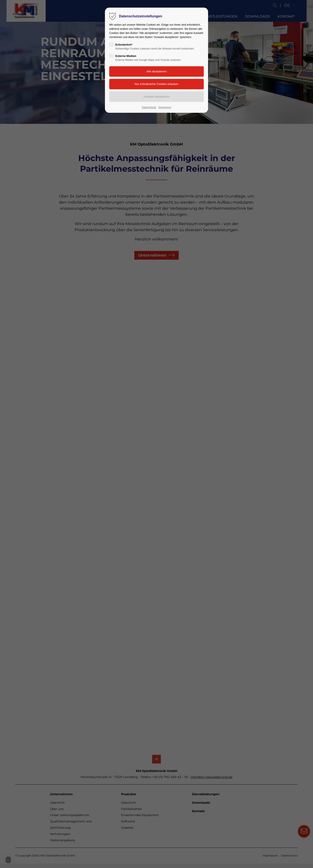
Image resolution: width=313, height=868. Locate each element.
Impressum (165, 107)
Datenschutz (149, 107)
